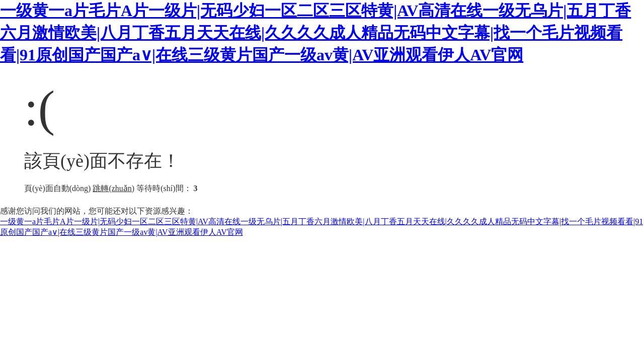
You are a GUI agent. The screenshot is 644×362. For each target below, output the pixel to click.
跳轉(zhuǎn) (113, 188)
